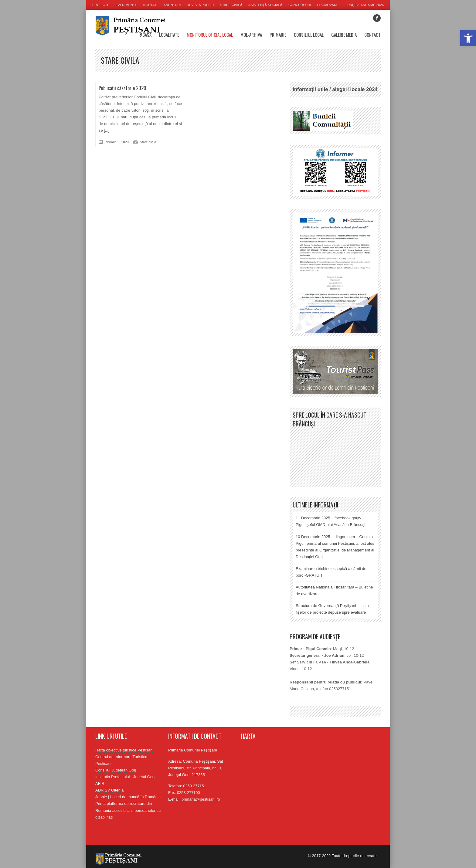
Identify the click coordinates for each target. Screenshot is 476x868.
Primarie (278, 35)
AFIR (100, 783)
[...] (106, 130)
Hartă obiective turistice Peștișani (124, 750)
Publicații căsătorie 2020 (122, 88)
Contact (372, 35)
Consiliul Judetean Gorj (116, 770)
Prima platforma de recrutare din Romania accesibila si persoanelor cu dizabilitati (128, 810)
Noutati (150, 5)
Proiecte (101, 5)
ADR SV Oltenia (109, 790)
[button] (468, 38)
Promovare (328, 5)
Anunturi (172, 5)
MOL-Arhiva (251, 35)
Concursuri (300, 5)
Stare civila (148, 142)
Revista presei (200, 5)
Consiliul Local (309, 35)
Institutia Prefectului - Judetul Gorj (125, 777)
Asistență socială (265, 5)
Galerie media (344, 35)
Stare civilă (231, 5)
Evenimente (126, 5)
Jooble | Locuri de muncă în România (128, 797)
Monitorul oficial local (210, 35)
